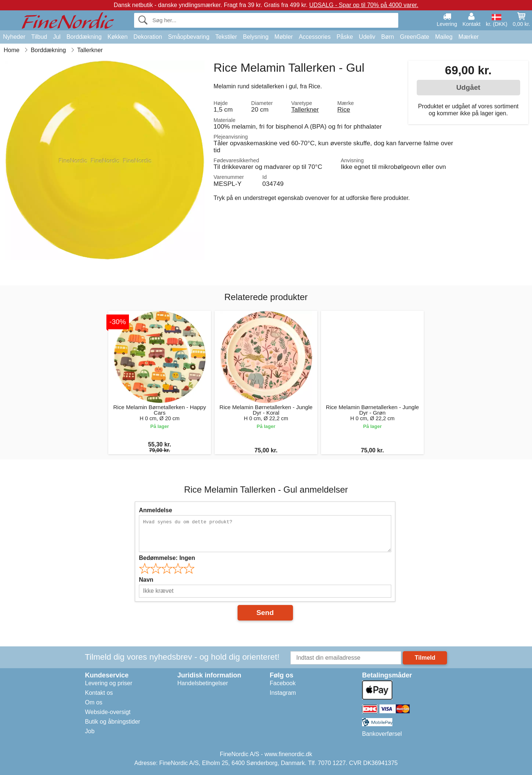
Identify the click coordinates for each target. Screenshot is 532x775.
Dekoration (148, 37)
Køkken (117, 37)
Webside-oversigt (108, 712)
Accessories (315, 37)
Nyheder (14, 37)
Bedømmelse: (167, 558)
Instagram (283, 693)
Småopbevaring (189, 37)
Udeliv (367, 37)
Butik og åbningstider (112, 722)
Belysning (255, 37)
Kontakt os (99, 693)
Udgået (468, 87)
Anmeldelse (156, 510)
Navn (146, 580)
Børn (388, 37)
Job (90, 731)
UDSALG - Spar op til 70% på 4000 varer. (364, 5)
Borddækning (84, 37)
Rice (344, 109)
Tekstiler (226, 37)
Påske (345, 37)
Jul (57, 37)
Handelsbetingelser (203, 683)
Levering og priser (109, 683)
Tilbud (39, 37)
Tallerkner (305, 109)
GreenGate (415, 37)
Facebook (283, 683)
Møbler (284, 37)
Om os (94, 702)
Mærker (469, 37)
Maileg (444, 37)
